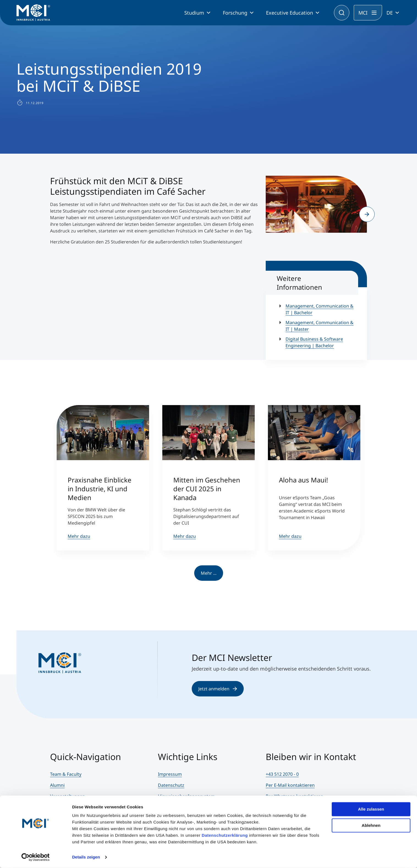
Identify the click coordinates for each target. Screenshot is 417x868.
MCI (363, 13)
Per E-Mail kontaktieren (290, 785)
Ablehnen (371, 825)
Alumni (57, 785)
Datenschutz (171, 785)
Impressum (170, 774)
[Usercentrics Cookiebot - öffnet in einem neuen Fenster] (36, 857)
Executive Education (290, 13)
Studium (194, 13)
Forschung (235, 13)
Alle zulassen (371, 809)
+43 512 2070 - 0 (282, 774)
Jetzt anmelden (218, 689)
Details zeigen (86, 857)
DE (390, 13)
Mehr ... (209, 573)
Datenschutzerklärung (225, 835)
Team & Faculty (66, 774)
